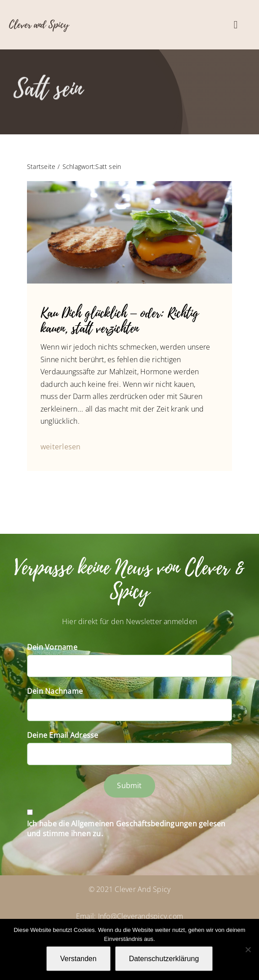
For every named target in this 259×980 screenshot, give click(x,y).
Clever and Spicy (39, 25)
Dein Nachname (55, 691)
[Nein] (248, 949)
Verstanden (78, 959)
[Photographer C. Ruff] (129, 185)
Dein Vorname (52, 647)
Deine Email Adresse (63, 735)
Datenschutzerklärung (164, 959)
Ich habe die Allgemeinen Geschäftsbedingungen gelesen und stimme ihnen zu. (126, 829)
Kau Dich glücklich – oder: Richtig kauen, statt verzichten (120, 321)
